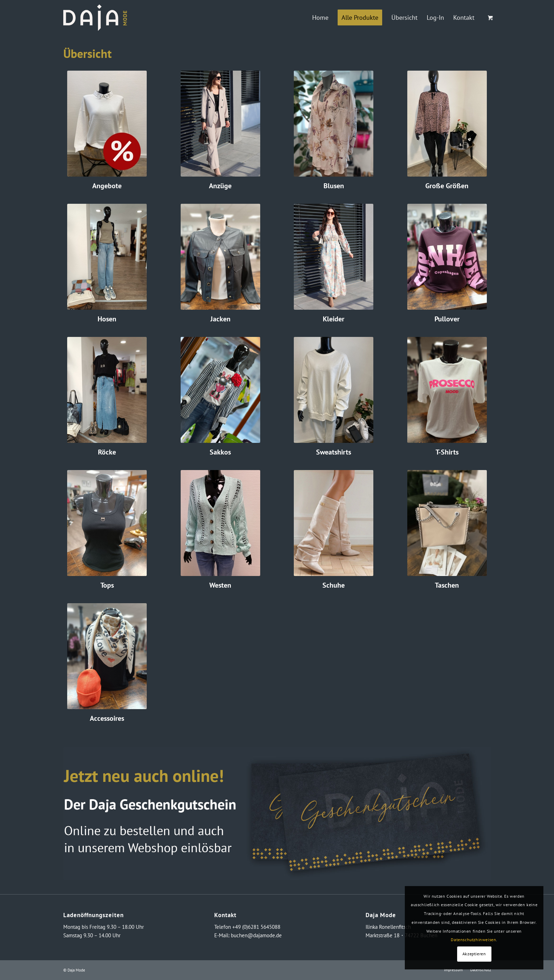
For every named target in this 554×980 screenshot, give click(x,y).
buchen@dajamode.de (256, 935)
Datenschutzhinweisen (473, 940)
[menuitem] (320, 18)
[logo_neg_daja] (95, 18)
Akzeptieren (474, 954)
